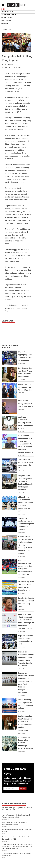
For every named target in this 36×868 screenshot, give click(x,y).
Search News (6, 21)
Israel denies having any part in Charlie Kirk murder (26, 404)
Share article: (9, 321)
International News (9, 15)
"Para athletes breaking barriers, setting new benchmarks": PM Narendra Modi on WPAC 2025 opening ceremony (25, 444)
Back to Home (7, 30)
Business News (7, 18)
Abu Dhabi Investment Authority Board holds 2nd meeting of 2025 (25, 423)
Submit (23, 788)
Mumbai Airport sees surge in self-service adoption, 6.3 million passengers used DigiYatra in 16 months (25, 545)
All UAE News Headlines (14, 804)
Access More (6, 348)
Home (3, 9)
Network (5, 24)
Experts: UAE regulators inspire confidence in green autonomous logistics (26, 524)
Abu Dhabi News (7, 12)
